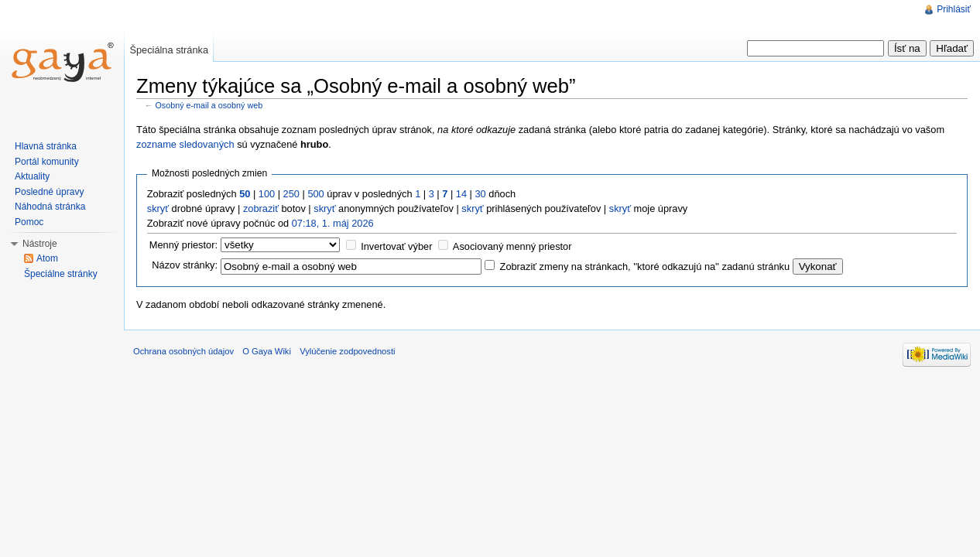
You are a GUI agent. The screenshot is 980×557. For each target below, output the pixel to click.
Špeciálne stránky (61, 274)
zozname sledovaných (185, 144)
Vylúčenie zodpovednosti (347, 351)
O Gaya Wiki (267, 351)
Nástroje (40, 244)
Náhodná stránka (50, 207)
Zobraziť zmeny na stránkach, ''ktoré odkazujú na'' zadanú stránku (645, 267)
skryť (158, 208)
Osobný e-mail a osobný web (209, 105)
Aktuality (32, 176)
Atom (47, 258)
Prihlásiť (954, 9)
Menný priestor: (183, 245)
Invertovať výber (396, 246)
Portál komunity (47, 162)
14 (461, 194)
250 (291, 194)
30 (480, 194)
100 (267, 194)
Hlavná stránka (46, 146)
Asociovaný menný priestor (512, 246)
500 (315, 194)
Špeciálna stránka (169, 50)
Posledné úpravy (49, 192)
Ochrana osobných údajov (183, 351)
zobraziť (261, 208)
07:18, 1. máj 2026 (333, 223)
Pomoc (29, 222)
